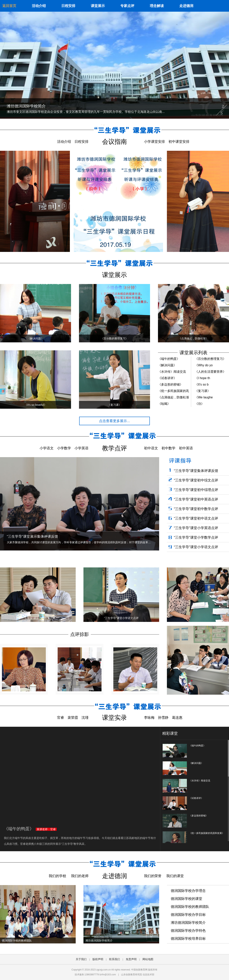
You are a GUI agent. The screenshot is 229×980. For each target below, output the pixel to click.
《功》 (200, 404)
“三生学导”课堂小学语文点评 (196, 547)
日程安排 (68, 6)
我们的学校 (57, 876)
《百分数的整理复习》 (210, 359)
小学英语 (82, 448)
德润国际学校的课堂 (186, 899)
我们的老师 (80, 876)
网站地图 (148, 959)
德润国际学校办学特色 (188, 931)
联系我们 (114, 959)
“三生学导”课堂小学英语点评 (196, 528)
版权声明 (98, 959)
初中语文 (151, 448)
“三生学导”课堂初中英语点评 (196, 499)
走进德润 (186, 6)
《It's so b (202, 384)
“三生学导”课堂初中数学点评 (196, 509)
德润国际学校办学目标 (188, 915)
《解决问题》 (167, 365)
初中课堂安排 (179, 142)
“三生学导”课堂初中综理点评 (196, 490)
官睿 (61, 718)
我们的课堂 (175, 876)
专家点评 (127, 6)
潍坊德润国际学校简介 (188, 923)
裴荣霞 (73, 718)
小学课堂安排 (154, 142)
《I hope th (202, 378)
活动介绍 (39, 6)
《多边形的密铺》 (170, 384)
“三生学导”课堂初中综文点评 (196, 480)
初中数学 (168, 448)
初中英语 (186, 448)
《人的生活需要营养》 (210, 372)
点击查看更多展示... (114, 421)
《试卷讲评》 (167, 378)
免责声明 (131, 959)
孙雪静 (163, 718)
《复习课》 (203, 391)
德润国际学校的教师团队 (190, 907)
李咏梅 (149, 718)
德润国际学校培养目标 (188, 939)
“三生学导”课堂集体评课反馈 (196, 471)
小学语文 (47, 448)
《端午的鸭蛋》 (169, 359)
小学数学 (64, 448)
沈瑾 (85, 718)
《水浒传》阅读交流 (172, 372)
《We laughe (204, 397)
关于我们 (81, 959)
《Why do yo (204, 365)
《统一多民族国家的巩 (173, 391)
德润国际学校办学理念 (188, 891)
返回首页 (9, 6)
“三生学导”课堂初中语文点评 (196, 518)
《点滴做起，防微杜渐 (173, 397)
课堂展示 (98, 6)
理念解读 (157, 6)
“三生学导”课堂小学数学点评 (196, 537)
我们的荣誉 (153, 876)
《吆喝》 (164, 404)
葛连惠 (177, 718)
